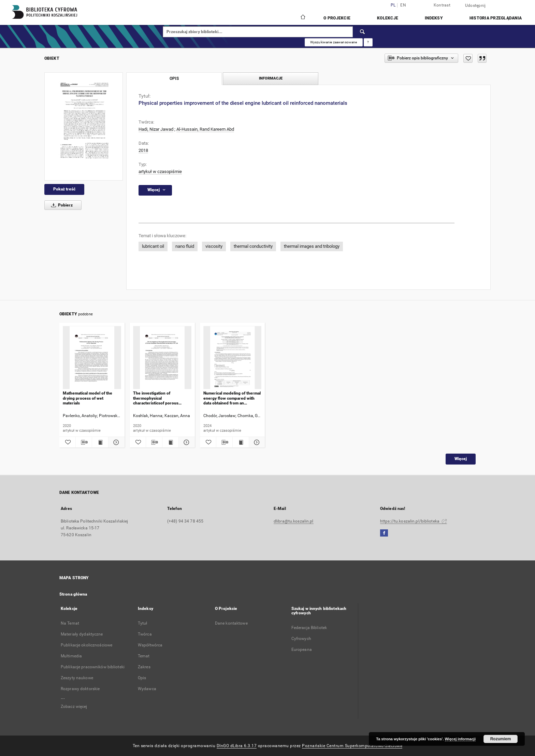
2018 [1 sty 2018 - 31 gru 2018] (143, 150)
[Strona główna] (302, 18)
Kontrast (442, 5)
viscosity (214, 246)
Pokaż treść (64, 189)
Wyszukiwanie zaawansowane (334, 42)
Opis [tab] (174, 79)
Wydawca (147, 689)
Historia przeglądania (496, 18)
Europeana (302, 650)
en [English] (403, 5)
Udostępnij (475, 5)
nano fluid (185, 246)
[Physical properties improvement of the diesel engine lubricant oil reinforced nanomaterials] (84, 126)
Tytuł (143, 623)
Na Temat (70, 623)
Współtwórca (150, 645)
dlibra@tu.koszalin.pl (294, 521)
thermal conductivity (253, 246)
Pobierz (61, 205)
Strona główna (73, 594)
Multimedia (71, 656)
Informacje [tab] (271, 78)
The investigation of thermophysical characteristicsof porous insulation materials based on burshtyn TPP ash (160, 398)
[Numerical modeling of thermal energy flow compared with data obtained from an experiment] (233, 358)
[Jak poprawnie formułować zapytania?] (368, 42)
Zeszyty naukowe (77, 678)
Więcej (461, 459)
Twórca (145, 634)
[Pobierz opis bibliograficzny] (84, 442)
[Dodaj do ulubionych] (468, 58)
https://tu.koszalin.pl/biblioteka (414, 521)
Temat (144, 656)
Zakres (144, 667)
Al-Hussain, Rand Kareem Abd (205, 129)
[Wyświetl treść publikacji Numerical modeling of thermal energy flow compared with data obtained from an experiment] (241, 442)
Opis (142, 678)
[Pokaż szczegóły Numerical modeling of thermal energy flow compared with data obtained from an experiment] (256, 442)
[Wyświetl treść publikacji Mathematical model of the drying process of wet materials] (100, 442)
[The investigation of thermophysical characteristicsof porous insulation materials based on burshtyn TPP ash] (162, 358)
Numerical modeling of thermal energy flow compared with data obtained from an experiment (232, 398)
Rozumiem (501, 739)
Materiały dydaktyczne (82, 634)
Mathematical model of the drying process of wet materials (88, 398)
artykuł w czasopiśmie (160, 172)
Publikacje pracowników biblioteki (93, 667)
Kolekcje (388, 18)
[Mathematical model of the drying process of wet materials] (92, 358)
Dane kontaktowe (231, 623)
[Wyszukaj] (363, 32)
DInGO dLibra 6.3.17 (237, 746)
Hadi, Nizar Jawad (156, 129)
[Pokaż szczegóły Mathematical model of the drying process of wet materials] (115, 442)
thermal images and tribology (312, 246)
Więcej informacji (460, 739)
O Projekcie (337, 18)
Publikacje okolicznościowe (86, 645)
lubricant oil (153, 246)
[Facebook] (384, 533)
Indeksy (434, 18)
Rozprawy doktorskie (80, 689)
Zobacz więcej (74, 707)
